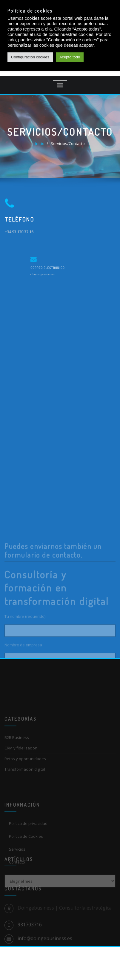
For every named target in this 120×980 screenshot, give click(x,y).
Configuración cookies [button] (30, 57)
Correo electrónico (53, 267)
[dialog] (109, 968)
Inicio (40, 145)
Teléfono (21, 219)
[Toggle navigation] (60, 85)
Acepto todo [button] (70, 57)
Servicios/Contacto (68, 145)
